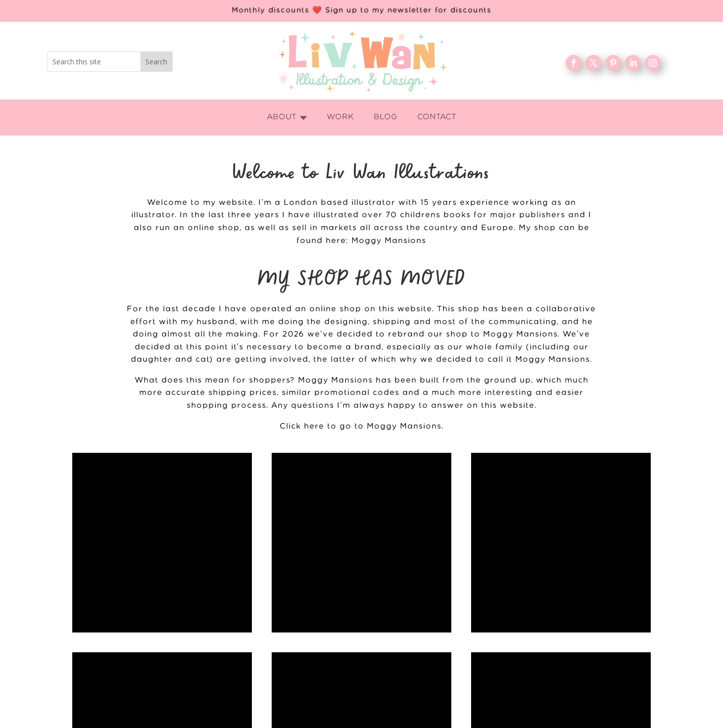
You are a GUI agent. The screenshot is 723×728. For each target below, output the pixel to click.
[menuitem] (287, 118)
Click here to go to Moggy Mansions (361, 426)
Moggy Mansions (389, 241)
